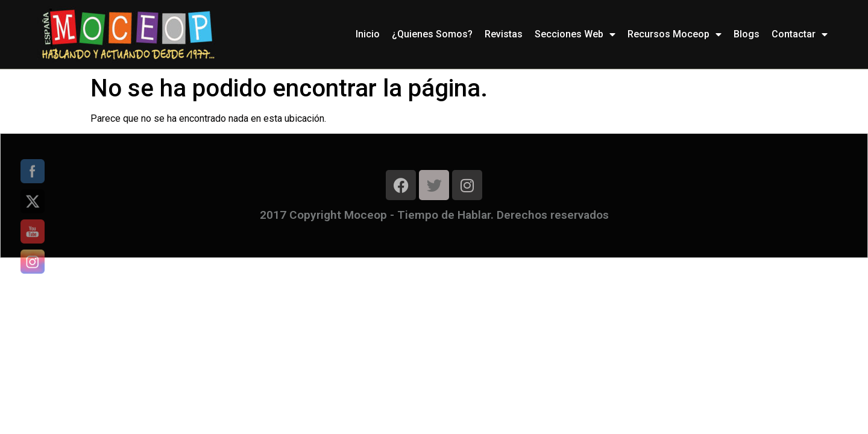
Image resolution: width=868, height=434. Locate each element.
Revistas (504, 34)
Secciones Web (575, 34)
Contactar (800, 34)
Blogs (747, 34)
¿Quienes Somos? (432, 34)
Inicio (368, 34)
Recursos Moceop (675, 34)
